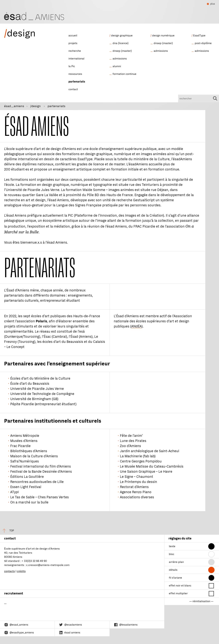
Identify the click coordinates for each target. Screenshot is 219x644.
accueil (73, 36)
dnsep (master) (122, 51)
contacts (9, 571)
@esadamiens (70, 625)
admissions (120, 59)
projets (73, 43)
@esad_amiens (16, 625)
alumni (117, 66)
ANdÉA (136, 326)
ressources (75, 74)
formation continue (124, 74)
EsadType (199, 36)
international (76, 59)
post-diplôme (203, 43)
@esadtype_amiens (19, 633)
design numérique (163, 36)
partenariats (77, 82)
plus (211, 4)
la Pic (72, 66)
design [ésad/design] (20, 33)
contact (73, 89)
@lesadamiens (126, 625)
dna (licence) (121, 43)
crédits (21, 571)
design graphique (122, 36)
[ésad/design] (34, 16)
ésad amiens (70, 633)
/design (36, 106)
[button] (211, 546)
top (7, 531)
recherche (75, 51)
